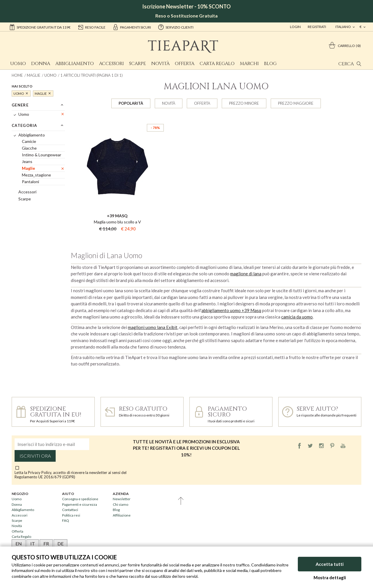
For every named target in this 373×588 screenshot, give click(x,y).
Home (17, 75)
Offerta (185, 64)
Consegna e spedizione (80, 499)
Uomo (18, 64)
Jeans (27, 161)
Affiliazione (122, 515)
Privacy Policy (40, 473)
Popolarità (131, 103)
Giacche (29, 148)
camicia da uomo (297, 317)
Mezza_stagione (36, 175)
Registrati (317, 27)
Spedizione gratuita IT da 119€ (40, 27)
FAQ (66, 520)
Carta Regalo (217, 64)
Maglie (34, 75)
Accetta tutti (330, 564)
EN (19, 544)
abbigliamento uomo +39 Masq (231, 310)
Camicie (29, 141)
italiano (343, 27)
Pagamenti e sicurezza (80, 504)
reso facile (92, 27)
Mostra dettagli (330, 577)
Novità (160, 64)
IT (33, 544)
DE (60, 544)
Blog (270, 64)
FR (46, 544)
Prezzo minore (244, 103)
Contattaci (70, 510)
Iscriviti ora (35, 456)
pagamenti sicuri (132, 27)
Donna (41, 64)
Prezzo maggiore (296, 103)
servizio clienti (176, 27)
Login (295, 27)
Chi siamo (120, 504)
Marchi (249, 64)
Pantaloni (30, 182)
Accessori (111, 64)
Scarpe (138, 64)
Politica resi (71, 515)
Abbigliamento (75, 64)
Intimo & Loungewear (42, 155)
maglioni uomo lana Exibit (153, 327)
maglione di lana (246, 274)
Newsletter (122, 499)
